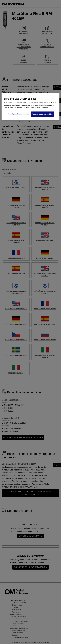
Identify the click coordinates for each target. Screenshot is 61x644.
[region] (30, 107)
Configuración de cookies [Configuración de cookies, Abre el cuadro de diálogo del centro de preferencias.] (19, 114)
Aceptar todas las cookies (42, 114)
